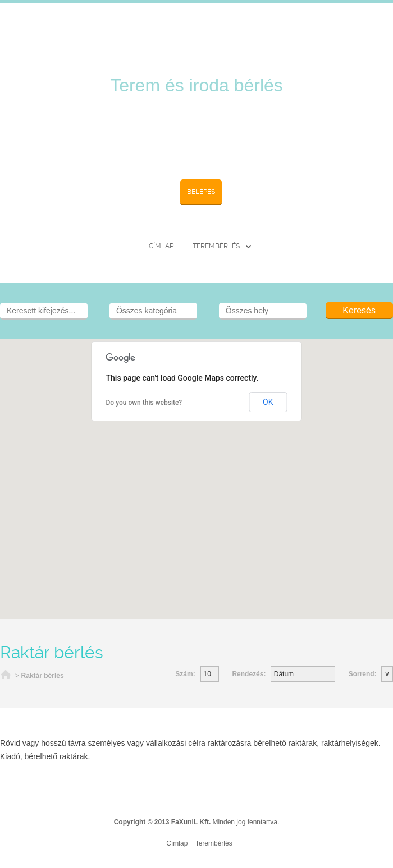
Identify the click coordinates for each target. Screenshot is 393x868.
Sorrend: (364, 674)
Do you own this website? (144, 403)
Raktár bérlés (43, 676)
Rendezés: (250, 674)
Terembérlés (216, 246)
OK (268, 402)
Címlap (161, 246)
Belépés (201, 192)
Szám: (185, 674)
